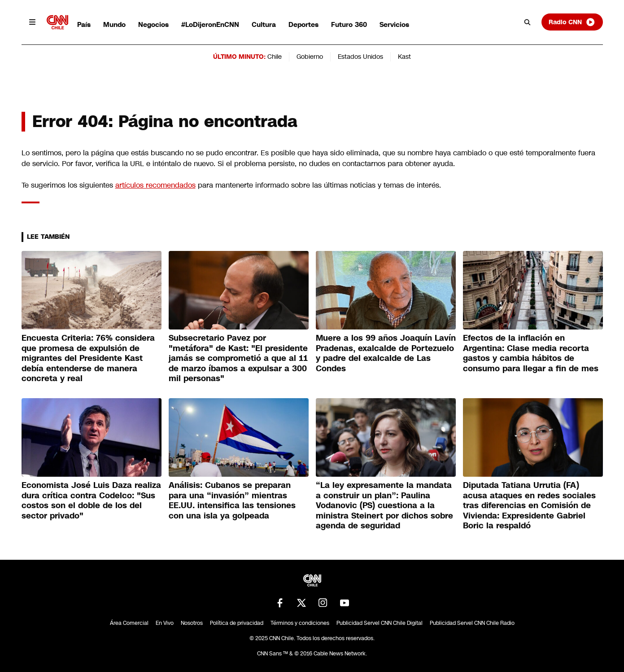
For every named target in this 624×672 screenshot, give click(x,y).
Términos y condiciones (300, 623)
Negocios (153, 24)
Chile (275, 57)
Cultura (264, 24)
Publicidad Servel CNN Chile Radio (472, 623)
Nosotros (192, 623)
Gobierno (310, 57)
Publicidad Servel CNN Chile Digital (380, 623)
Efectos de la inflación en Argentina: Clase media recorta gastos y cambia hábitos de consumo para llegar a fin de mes (531, 353)
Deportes (303, 24)
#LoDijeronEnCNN (210, 24)
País (84, 24)
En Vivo (165, 623)
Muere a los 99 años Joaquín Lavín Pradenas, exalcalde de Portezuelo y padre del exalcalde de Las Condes (386, 353)
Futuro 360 (349, 24)
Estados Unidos (360, 57)
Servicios (394, 24)
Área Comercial (129, 623)
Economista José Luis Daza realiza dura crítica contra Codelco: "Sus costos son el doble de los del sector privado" (91, 501)
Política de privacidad (237, 623)
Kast (404, 57)
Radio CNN (572, 22)
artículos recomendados (155, 185)
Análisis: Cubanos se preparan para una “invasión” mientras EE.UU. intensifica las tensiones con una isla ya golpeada (232, 501)
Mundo (114, 24)
